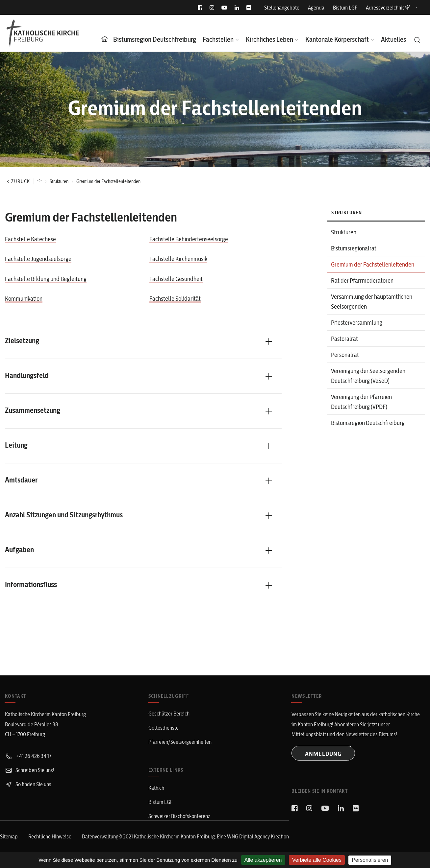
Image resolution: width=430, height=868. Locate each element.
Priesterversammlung (357, 323)
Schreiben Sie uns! (30, 770)
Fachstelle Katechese (30, 239)
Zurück (18, 181)
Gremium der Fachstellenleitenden (373, 264)
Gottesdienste (164, 728)
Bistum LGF (345, 8)
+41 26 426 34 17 (28, 756)
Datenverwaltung (100, 836)
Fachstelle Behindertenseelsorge (189, 239)
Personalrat (345, 355)
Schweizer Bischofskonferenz (179, 816)
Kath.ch (156, 788)
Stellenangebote (282, 8)
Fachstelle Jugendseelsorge (38, 259)
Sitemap (9, 836)
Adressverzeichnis (388, 8)
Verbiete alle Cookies (317, 860)
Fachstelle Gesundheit (176, 279)
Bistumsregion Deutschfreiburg (155, 39)
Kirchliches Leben (269, 39)
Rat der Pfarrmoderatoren (362, 281)
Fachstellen (218, 39)
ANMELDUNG (323, 754)
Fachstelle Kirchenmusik (178, 259)
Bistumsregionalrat (354, 248)
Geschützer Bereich (169, 714)
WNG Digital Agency (249, 836)
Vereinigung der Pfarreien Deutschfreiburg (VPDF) (361, 402)
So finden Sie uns (28, 784)
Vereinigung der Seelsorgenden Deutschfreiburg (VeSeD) (368, 376)
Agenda (316, 8)
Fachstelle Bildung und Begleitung (46, 279)
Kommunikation (24, 299)
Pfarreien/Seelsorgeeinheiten (180, 742)
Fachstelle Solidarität (175, 299)
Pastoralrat (344, 339)
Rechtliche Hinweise (50, 836)
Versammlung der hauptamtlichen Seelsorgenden (372, 302)
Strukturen (59, 181)
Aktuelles (393, 39)
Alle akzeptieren (263, 860)
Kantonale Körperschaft (337, 39)
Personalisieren (370, 860)
